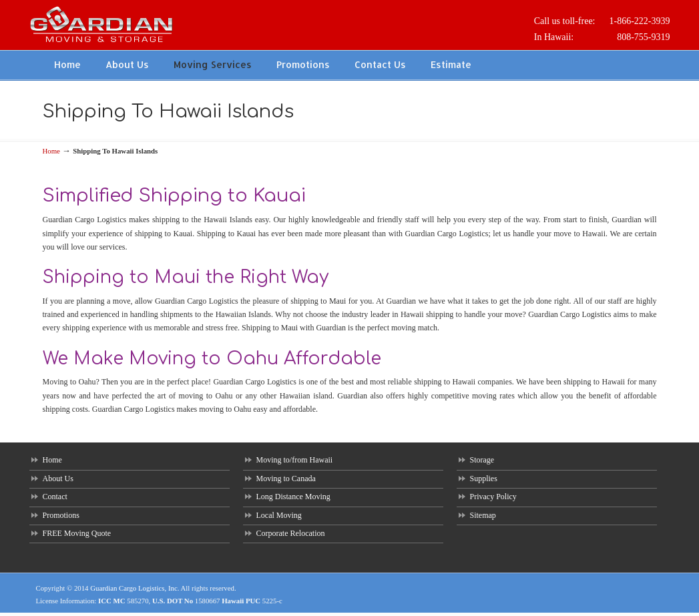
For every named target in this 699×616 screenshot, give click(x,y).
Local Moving (279, 515)
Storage (482, 460)
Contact (55, 497)
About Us (58, 479)
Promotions (61, 515)
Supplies (484, 479)
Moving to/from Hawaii (295, 460)
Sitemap (483, 515)
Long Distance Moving (293, 497)
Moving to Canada (286, 479)
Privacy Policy (493, 497)
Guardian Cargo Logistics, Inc (134, 588)
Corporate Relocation (291, 533)
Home (51, 151)
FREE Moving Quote (77, 533)
